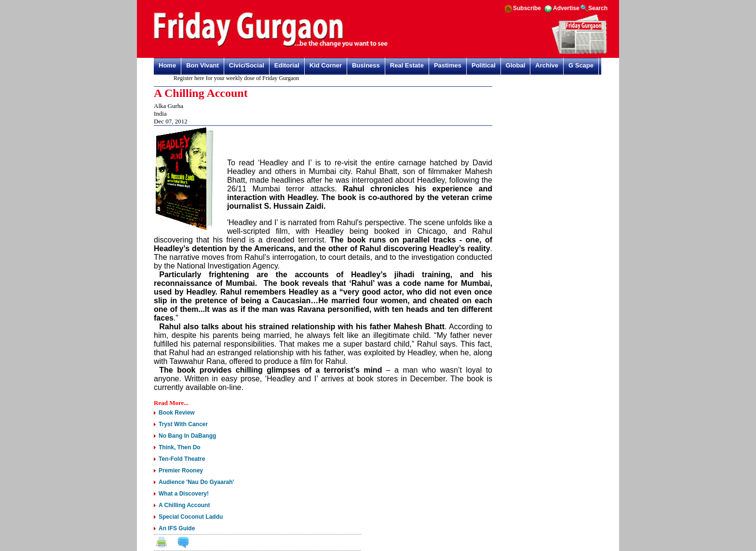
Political (484, 65)
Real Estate (407, 65)
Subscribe (527, 8)
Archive (547, 65)
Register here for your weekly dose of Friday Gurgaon (239, 78)
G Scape (581, 65)
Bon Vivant (202, 65)
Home (167, 65)
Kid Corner (326, 65)
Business (366, 65)
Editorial (287, 65)
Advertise (566, 8)
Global (515, 65)
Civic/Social (247, 65)
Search (598, 8)
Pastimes (448, 65)
